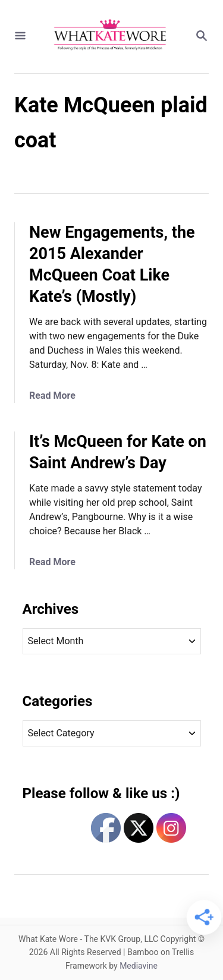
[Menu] (20, 37)
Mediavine (139, 966)
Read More (52, 396)
